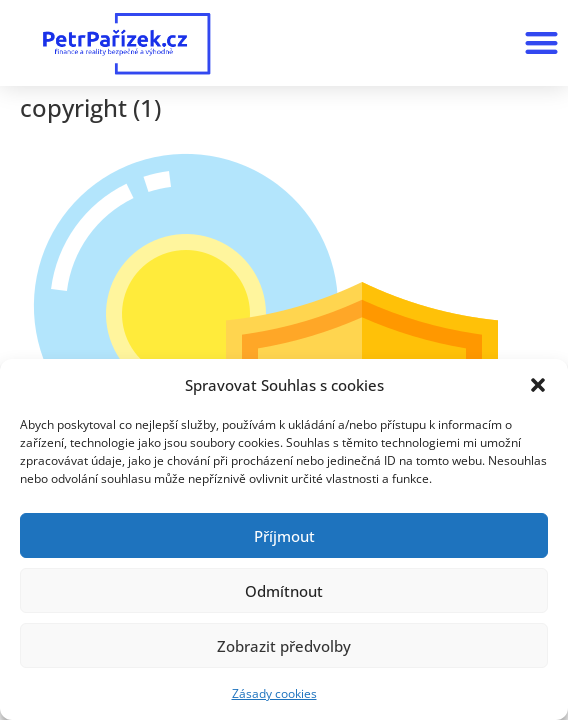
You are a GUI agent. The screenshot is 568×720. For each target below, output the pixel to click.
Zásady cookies (274, 693)
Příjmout (284, 536)
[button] (538, 385)
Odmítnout (284, 591)
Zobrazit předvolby (284, 646)
